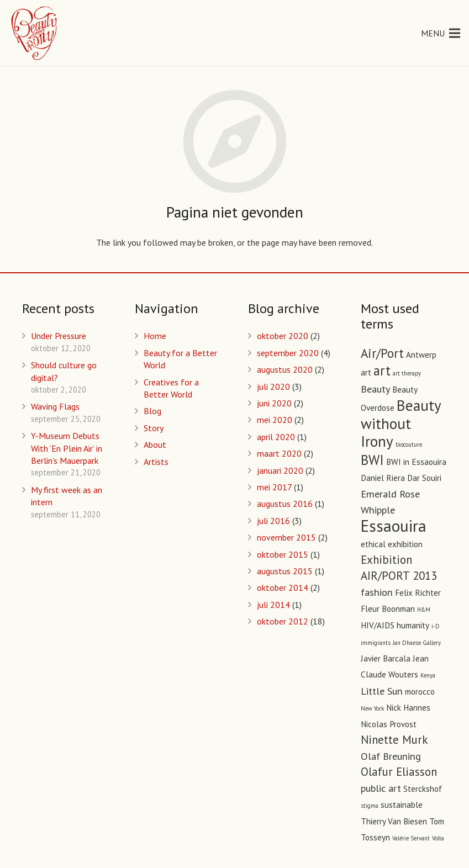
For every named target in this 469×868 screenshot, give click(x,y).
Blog (152, 411)
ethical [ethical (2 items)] (373, 544)
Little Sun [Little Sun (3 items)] (382, 691)
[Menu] (441, 33)
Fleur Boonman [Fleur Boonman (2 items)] (388, 609)
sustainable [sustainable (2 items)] (402, 805)
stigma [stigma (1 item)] (370, 806)
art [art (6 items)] (382, 371)
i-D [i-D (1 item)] (436, 626)
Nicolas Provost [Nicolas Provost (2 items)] (389, 724)
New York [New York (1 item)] (372, 708)
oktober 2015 (283, 554)
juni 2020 (274, 403)
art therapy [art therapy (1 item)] (407, 373)
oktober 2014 (283, 588)
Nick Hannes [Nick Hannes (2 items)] (408, 708)
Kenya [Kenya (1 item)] (428, 675)
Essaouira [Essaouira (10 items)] (394, 526)
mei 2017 (274, 487)
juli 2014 (273, 605)
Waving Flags (55, 406)
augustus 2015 (285, 571)
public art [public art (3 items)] (381, 788)
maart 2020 (279, 453)
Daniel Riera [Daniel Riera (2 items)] (383, 478)
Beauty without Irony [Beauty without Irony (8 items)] (401, 423)
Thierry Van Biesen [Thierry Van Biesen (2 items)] (394, 821)
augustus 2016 (285, 504)
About (155, 444)
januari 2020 (280, 470)
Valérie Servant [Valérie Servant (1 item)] (411, 838)
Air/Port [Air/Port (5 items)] (382, 353)
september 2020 (288, 353)
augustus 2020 (285, 369)
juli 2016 (273, 521)
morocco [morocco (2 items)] (420, 692)
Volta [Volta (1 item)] (438, 838)
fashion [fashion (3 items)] (377, 592)
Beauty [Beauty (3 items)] (375, 389)
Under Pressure (59, 336)
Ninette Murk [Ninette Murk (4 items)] (394, 740)
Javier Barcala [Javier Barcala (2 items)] (386, 658)
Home (155, 336)
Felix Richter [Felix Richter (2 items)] (418, 593)
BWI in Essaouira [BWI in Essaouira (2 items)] (416, 462)
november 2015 (286, 537)
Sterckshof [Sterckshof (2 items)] (423, 789)
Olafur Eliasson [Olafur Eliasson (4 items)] (399, 772)
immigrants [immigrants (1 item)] (376, 643)
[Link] (35, 33)
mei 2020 (275, 420)
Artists (156, 462)
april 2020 (276, 437)
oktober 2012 (283, 621)
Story (154, 428)
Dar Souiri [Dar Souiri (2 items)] (424, 478)
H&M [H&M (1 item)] (424, 610)
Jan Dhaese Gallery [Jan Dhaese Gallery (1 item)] (417, 643)
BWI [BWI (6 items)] (372, 460)
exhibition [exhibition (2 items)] (405, 544)
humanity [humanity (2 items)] (413, 625)
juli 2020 (273, 387)
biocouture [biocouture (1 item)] (409, 444)
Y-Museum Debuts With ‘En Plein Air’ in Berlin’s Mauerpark (67, 448)
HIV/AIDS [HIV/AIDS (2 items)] (378, 625)
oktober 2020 (283, 336)
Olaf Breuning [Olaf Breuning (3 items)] (391, 756)
